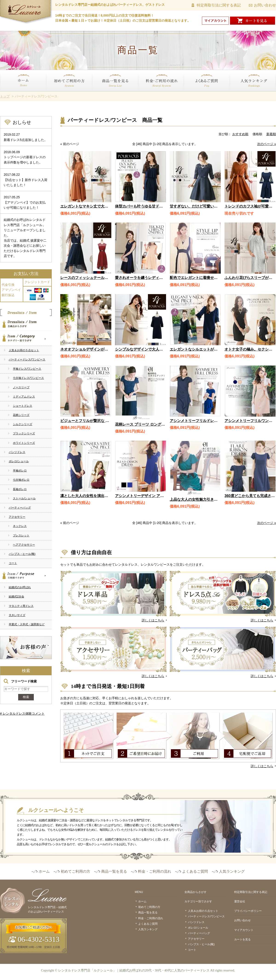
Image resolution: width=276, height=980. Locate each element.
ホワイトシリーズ (24, 443)
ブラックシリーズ (24, 433)
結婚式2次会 (16, 597)
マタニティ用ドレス (21, 606)
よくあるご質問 (195, 94)
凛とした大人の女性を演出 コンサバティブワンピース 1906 (111, 496)
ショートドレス (23, 406)
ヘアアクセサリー (24, 545)
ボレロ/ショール (19, 461)
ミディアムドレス (24, 397)
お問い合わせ (265, 5)
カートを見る (242, 939)
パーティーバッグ (20, 508)
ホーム (5, 94)
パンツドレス (17, 452)
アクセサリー (17, 517)
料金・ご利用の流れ (152, 94)
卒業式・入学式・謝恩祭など (27, 624)
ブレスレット (21, 535)
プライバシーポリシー (248, 911)
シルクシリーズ (23, 424)
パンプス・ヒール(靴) (22, 554)
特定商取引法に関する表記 (219, 5)
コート (13, 563)
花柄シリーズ (21, 415)
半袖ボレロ (20, 471)
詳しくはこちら (153, 620)
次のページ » (267, 144)
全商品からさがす (26, 323)
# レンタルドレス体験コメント (22, 714)
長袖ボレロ (20, 489)
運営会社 (240, 901)
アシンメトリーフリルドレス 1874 (198, 421)
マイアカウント (244, 930)
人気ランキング (241, 94)
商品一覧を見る (103, 94)
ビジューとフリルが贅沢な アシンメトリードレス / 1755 (107, 421)
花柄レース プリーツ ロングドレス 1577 (148, 424)
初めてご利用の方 (59, 94)
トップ (5, 96)
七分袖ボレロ (21, 480)
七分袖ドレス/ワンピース (28, 378)
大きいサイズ (17, 615)
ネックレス (20, 526)
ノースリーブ (21, 387)
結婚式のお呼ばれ (20, 587)
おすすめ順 (240, 134)
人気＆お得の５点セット (24, 350)
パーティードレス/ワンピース (27, 360)
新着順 (271, 134)
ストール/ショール (24, 498)
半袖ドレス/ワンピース (27, 369)
